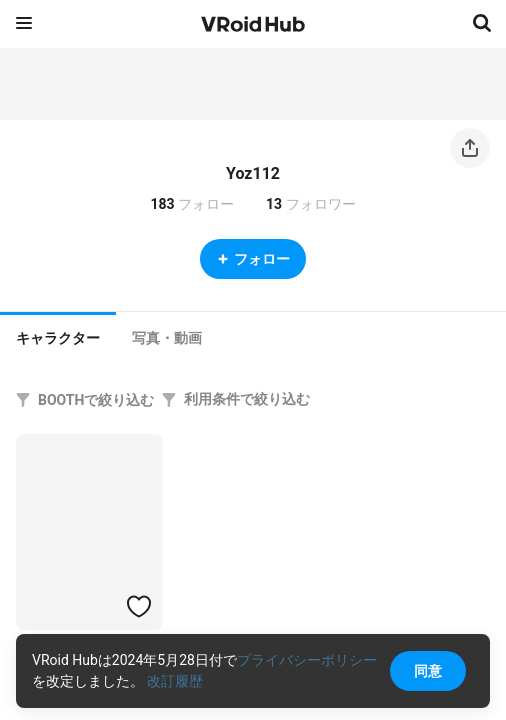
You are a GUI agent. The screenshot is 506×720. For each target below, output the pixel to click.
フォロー (253, 259)
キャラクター (58, 338)
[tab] (58, 336)
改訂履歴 (175, 681)
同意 (428, 671)
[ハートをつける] (139, 606)
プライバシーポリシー (307, 660)
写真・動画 (167, 338)
